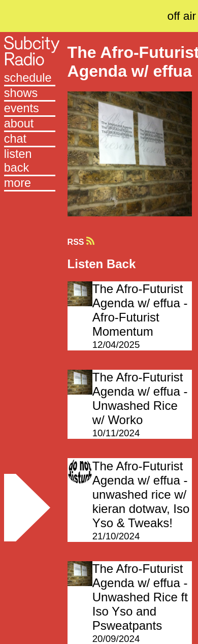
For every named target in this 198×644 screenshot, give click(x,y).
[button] (30, 184)
